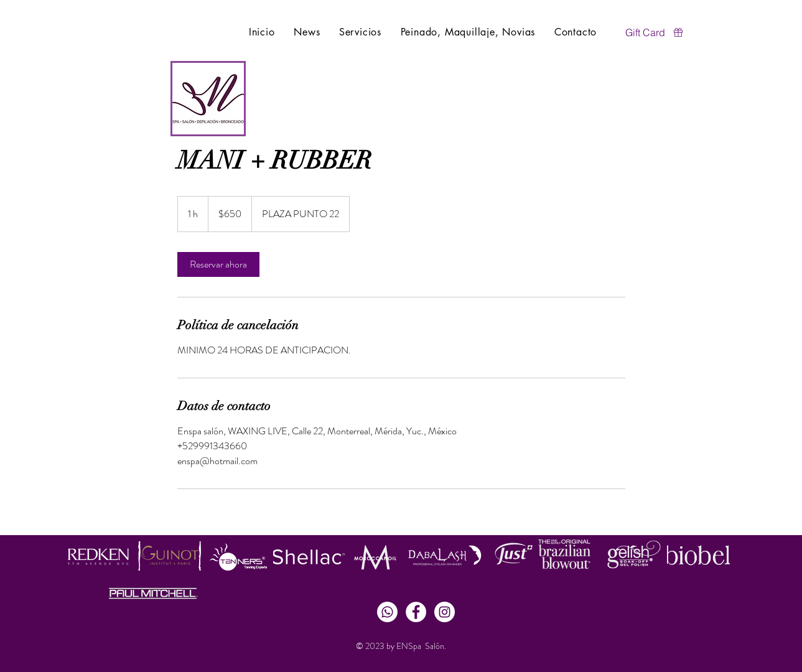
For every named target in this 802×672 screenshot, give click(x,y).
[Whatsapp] (387, 612)
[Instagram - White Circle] (445, 612)
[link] (218, 264)
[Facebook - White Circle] (416, 612)
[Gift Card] (655, 32)
